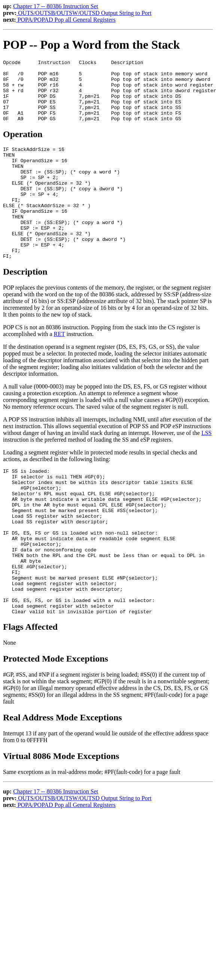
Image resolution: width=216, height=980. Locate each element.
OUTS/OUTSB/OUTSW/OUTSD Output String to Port (84, 13)
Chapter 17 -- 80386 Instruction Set (56, 6)
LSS (207, 468)
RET (60, 369)
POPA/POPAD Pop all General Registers (66, 20)
